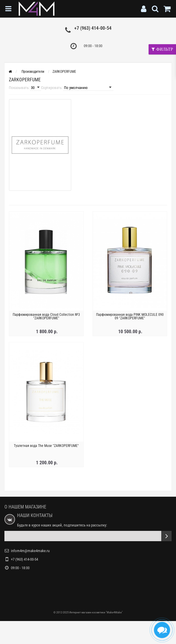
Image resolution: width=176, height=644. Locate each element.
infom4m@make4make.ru (30, 551)
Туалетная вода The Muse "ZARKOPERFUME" (46, 446)
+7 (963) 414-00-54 (93, 28)
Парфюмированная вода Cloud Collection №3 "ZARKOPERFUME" (46, 316)
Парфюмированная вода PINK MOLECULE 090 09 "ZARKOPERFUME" (130, 316)
